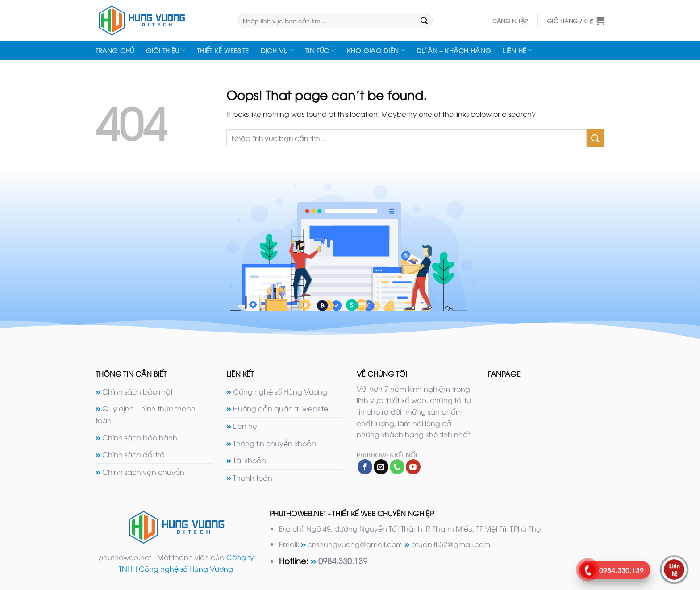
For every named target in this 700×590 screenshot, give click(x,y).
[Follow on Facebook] (365, 467)
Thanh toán (253, 478)
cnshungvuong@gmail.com (355, 544)
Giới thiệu (166, 50)
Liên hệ (518, 50)
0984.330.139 (343, 560)
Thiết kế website (223, 50)
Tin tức (320, 50)
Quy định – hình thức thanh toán (146, 414)
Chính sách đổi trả (133, 454)
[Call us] (397, 467)
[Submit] (425, 21)
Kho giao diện (376, 50)
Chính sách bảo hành (140, 437)
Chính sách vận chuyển (143, 472)
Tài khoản (250, 460)
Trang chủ (115, 50)
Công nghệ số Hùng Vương (280, 391)
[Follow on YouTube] (413, 467)
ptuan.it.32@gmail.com (451, 544)
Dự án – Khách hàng (454, 50)
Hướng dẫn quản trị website (281, 408)
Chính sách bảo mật (137, 391)
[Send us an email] (381, 467)
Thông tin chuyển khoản (275, 443)
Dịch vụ (277, 50)
